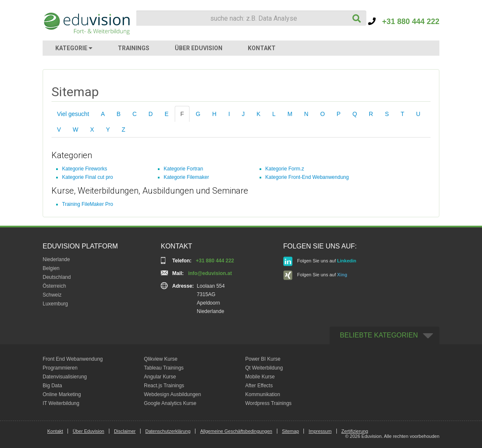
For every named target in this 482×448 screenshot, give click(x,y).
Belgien (51, 268)
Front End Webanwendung (73, 359)
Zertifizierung (355, 431)
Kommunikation (263, 394)
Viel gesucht (73, 114)
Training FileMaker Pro (88, 204)
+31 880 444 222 (404, 22)
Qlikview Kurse (161, 359)
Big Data (52, 386)
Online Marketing (62, 394)
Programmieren (60, 368)
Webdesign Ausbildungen (172, 394)
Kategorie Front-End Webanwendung (307, 177)
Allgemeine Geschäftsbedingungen (236, 431)
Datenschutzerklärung (168, 431)
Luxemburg (55, 304)
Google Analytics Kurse (170, 403)
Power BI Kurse (263, 359)
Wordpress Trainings (268, 403)
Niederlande (56, 259)
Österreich (54, 286)
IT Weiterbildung (61, 403)
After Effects (259, 386)
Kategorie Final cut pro (88, 177)
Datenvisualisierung (65, 377)
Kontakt (55, 431)
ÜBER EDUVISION (199, 48)
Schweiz (52, 295)
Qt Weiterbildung (264, 368)
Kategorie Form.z (285, 169)
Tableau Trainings (164, 368)
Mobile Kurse (260, 377)
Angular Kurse (160, 377)
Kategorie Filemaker (186, 177)
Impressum (320, 431)
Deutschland (57, 277)
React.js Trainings (164, 386)
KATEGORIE (74, 48)
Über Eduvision (88, 431)
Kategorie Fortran (183, 169)
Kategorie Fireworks (85, 169)
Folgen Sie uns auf (320, 261)
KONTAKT (262, 48)
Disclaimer (125, 431)
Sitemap (290, 431)
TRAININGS (134, 48)
